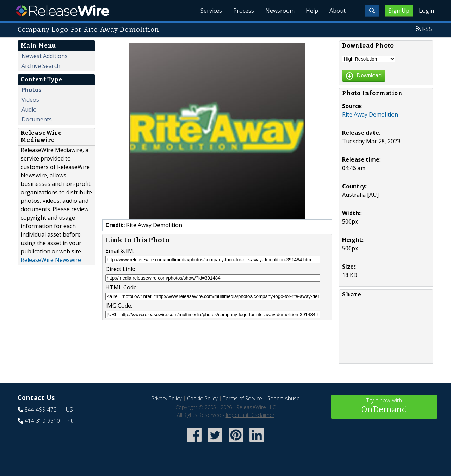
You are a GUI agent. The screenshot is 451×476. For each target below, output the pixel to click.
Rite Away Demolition (370, 114)
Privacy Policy (167, 398)
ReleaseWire (63, 11)
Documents (37, 119)
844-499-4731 (42, 409)
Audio (29, 109)
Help (312, 11)
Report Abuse (284, 398)
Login (427, 11)
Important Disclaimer (250, 415)
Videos (30, 100)
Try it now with (384, 406)
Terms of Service (243, 398)
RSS (427, 29)
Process (244, 11)
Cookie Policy (202, 398)
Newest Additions (45, 56)
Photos (31, 90)
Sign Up (399, 11)
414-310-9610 (42, 421)
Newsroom (280, 11)
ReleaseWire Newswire (51, 260)
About (338, 11)
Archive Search (41, 66)
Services (211, 11)
